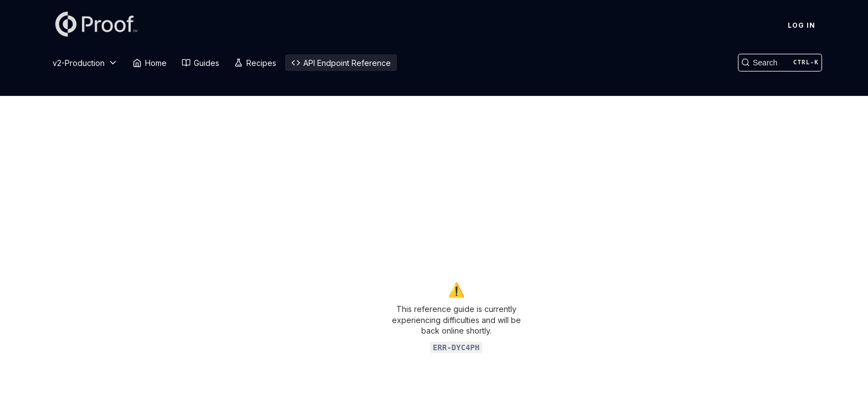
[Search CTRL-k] (780, 63)
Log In (802, 25)
